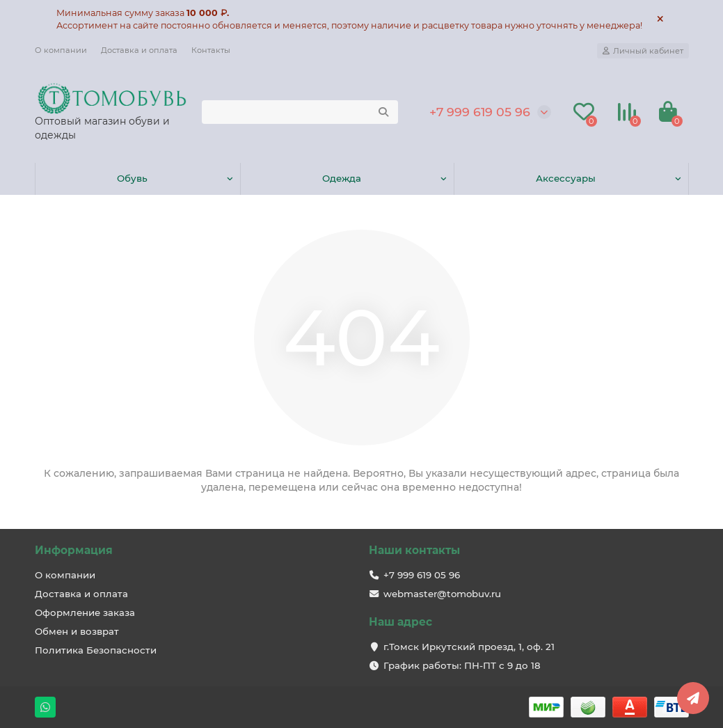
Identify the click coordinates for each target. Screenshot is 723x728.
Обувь (132, 178)
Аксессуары (566, 178)
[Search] (300, 112)
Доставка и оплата (139, 50)
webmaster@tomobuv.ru (442, 594)
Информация (74, 550)
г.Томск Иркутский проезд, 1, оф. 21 (469, 647)
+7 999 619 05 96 (480, 112)
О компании (61, 50)
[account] (643, 51)
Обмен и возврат (77, 631)
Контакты (211, 50)
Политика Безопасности (96, 650)
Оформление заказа (85, 612)
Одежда (342, 178)
